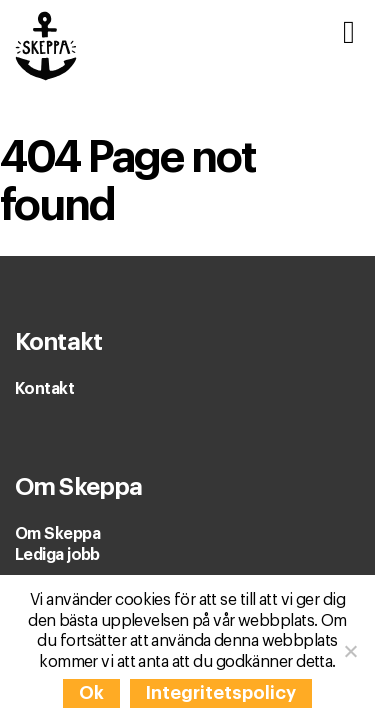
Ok (91, 693)
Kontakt (44, 389)
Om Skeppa (57, 534)
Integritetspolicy (221, 693)
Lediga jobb (57, 555)
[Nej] (350, 651)
